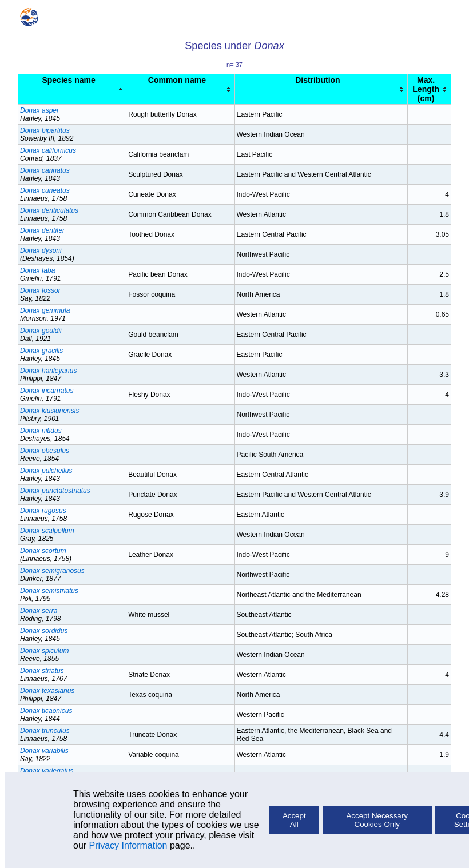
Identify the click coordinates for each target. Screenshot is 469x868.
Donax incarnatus (47, 391)
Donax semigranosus (52, 571)
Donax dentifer (42, 230)
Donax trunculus (45, 731)
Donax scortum (43, 551)
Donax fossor (40, 290)
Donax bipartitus (45, 130)
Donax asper (39, 110)
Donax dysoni (41, 250)
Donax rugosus (43, 511)
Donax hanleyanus (48, 371)
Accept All (294, 820)
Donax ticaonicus (46, 711)
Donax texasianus (47, 691)
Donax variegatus (47, 771)
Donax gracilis (41, 351)
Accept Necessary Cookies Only (377, 820)
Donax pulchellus (46, 471)
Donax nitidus (41, 431)
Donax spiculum (44, 651)
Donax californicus (48, 150)
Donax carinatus (45, 170)
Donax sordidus (44, 631)
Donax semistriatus (49, 591)
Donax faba (37, 270)
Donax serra (39, 611)
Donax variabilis (44, 751)
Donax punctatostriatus (55, 491)
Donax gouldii (41, 331)
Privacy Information (128, 845)
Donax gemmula (45, 310)
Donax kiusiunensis (49, 411)
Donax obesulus (45, 451)
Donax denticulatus (49, 210)
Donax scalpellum (47, 531)
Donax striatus (42, 671)
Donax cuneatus (45, 190)
